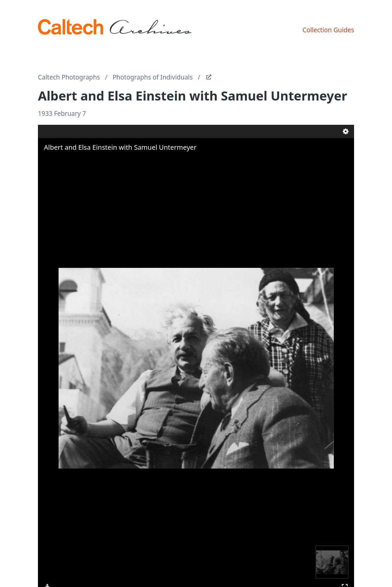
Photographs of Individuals (153, 77)
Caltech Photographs (69, 77)
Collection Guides (328, 30)
